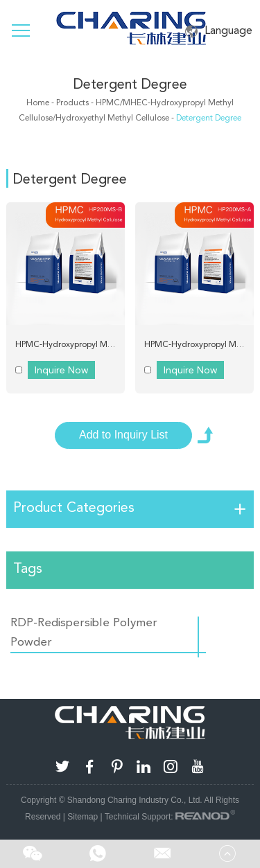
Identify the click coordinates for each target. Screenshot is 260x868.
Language (219, 31)
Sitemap (83, 817)
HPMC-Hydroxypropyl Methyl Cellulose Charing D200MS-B (70, 344)
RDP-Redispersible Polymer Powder (84, 632)
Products (72, 103)
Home (38, 103)
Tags (28, 568)
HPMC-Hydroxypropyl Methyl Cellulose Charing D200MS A (199, 344)
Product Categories (74, 507)
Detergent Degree (130, 84)
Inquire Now (61, 370)
